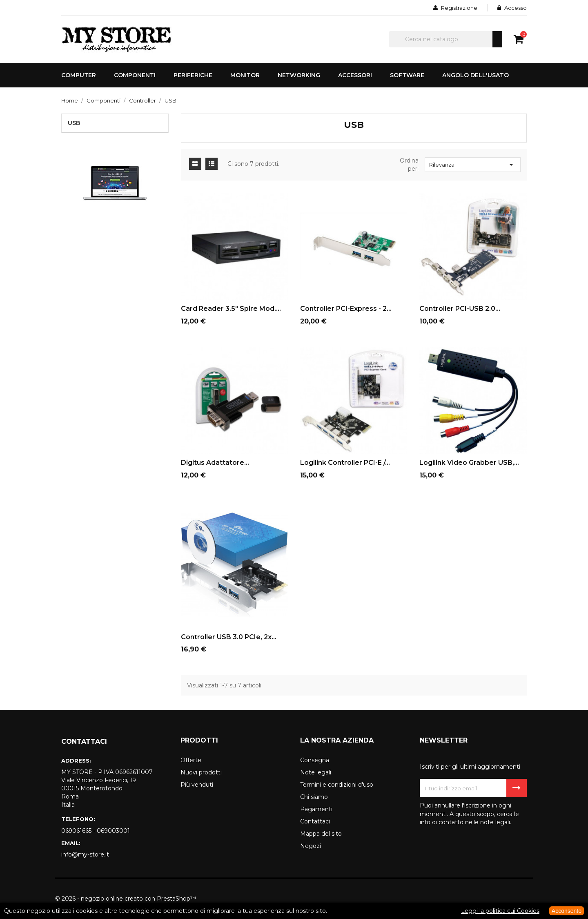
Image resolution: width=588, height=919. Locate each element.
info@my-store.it (85, 854)
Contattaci (315, 821)
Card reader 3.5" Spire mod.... (231, 309)
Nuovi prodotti (201, 772)
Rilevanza (473, 165)
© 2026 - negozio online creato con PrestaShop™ (126, 899)
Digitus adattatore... (215, 463)
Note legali (316, 772)
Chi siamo (314, 797)
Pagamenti (316, 809)
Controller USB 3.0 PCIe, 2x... (229, 637)
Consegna (315, 760)
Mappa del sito (321, 834)
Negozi (311, 846)
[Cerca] (445, 39)
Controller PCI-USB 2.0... (460, 309)
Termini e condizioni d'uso (337, 785)
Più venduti (197, 785)
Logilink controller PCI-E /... (345, 463)
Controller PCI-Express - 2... (346, 309)
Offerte (191, 760)
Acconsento (567, 911)
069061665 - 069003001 (96, 831)
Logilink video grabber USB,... (469, 463)
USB (74, 123)
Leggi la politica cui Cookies (500, 911)
